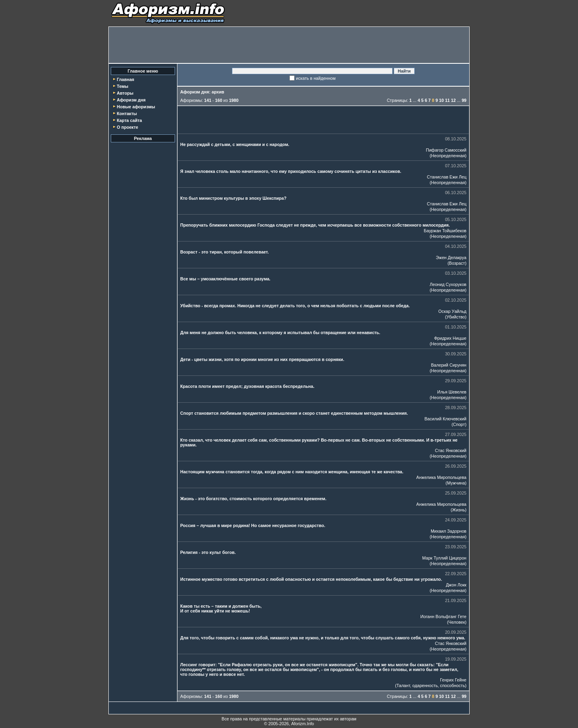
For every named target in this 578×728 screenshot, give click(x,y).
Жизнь (458, 510)
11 (448, 100)
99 (464, 100)
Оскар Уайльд (452, 311)
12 (453, 100)
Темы (123, 86)
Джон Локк (456, 585)
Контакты (127, 114)
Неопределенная (448, 156)
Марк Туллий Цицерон (444, 558)
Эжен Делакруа (451, 258)
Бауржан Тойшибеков (445, 231)
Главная (125, 79)
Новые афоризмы (136, 107)
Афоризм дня (131, 100)
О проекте (127, 127)
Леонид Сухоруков (448, 284)
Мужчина (456, 483)
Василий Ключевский (446, 419)
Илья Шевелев (452, 392)
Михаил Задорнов (449, 531)
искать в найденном (316, 78)
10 (442, 100)
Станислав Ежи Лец (447, 177)
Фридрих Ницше (450, 338)
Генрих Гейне (453, 680)
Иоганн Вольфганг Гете (443, 616)
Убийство (456, 317)
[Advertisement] (289, 45)
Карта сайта (129, 120)
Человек (457, 622)
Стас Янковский (451, 450)
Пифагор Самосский (446, 150)
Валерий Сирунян (449, 365)
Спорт (459, 424)
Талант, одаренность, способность (431, 685)
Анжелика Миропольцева (441, 477)
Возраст (457, 263)
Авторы (125, 93)
